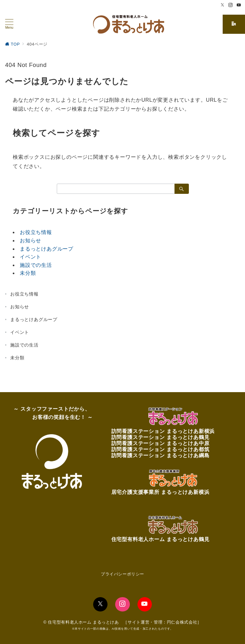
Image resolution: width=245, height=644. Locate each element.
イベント (30, 257)
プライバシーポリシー (122, 574)
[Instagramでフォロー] (231, 5)
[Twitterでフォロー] (223, 5)
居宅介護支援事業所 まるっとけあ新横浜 (160, 492)
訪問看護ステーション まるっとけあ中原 (160, 443)
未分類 (28, 273)
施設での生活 (36, 265)
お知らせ (30, 241)
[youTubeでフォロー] (145, 604)
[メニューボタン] (9, 24)
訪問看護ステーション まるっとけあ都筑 (160, 449)
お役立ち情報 (36, 232)
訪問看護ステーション (139, 431)
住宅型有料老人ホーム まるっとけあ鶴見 (160, 539)
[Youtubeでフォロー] (239, 5)
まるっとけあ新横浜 (191, 431)
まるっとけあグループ (47, 249)
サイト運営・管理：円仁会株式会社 (162, 622)
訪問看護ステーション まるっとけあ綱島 (160, 455)
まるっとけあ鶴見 (188, 437)
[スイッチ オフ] (234, 24)
